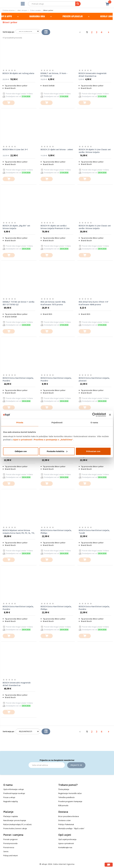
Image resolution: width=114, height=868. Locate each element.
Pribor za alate (36, 10)
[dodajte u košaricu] (9, 103)
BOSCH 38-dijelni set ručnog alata (18, 73)
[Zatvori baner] (110, 415)
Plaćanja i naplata (11, 816)
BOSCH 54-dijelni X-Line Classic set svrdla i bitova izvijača (95, 227)
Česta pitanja (64, 789)
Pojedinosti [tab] (57, 422)
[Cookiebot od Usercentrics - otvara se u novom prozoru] (94, 415)
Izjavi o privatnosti (23, 439)
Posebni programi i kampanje (70, 801)
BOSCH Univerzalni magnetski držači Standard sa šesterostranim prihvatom (93, 75)
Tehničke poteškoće (66, 797)
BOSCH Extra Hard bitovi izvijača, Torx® (94, 532)
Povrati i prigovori (10, 839)
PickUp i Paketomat (66, 824)
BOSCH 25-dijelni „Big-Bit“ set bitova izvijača (16, 227)
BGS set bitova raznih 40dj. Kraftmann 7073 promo (53, 303)
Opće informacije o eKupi (14, 789)
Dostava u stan (65, 820)
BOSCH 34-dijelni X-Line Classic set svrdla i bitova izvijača (95, 151)
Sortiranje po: (9, 32)
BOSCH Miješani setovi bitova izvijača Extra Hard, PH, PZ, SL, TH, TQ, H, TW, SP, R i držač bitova (19, 532)
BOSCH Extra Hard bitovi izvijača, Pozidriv (18, 379)
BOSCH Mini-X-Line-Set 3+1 (15, 149)
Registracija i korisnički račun (70, 793)
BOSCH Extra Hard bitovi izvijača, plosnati (94, 379)
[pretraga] (78, 4)
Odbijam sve (21, 451)
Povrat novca (9, 847)
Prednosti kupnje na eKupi (14, 793)
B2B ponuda (63, 805)
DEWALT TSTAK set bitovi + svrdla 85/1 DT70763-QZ (19, 303)
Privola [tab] (20, 422)
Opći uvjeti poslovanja (67, 839)
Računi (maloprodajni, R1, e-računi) (17, 824)
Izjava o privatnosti (66, 843)
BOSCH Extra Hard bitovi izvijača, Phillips (56, 532)
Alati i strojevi (22, 10)
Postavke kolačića (57, 451)
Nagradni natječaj (11, 801)
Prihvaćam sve (93, 451)
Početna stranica (9, 10)
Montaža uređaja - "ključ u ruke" (71, 828)
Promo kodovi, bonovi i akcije (15, 828)
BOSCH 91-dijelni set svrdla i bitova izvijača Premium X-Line (55, 227)
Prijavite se (76, 765)
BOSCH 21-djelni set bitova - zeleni (57, 149)
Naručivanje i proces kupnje (15, 820)
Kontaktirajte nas (65, 847)
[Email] (47, 765)
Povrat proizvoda (10, 843)
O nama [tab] (94, 422)
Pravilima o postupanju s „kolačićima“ (53, 439)
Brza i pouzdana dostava (69, 816)
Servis (6, 851)
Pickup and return (11, 855)
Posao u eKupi (9, 797)
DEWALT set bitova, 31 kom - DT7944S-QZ (54, 75)
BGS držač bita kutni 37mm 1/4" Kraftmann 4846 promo (94, 303)
